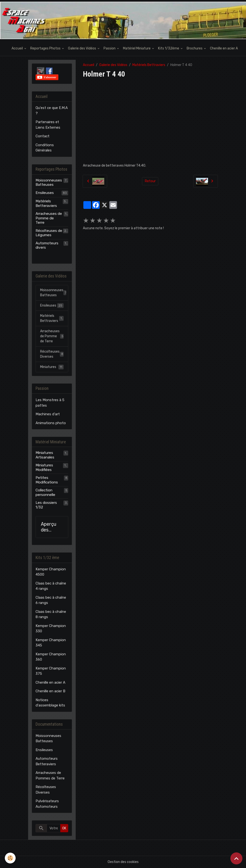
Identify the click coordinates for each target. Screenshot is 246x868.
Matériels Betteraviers (46, 203)
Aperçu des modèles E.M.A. (50, 527)
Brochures (195, 48)
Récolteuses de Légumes (49, 233)
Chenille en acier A (224, 48)
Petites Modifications (47, 480)
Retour (150, 181)
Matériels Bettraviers (149, 65)
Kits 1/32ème (169, 48)
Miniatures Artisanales (45, 455)
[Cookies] (10, 858)
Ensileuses (45, 193)
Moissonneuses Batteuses (49, 182)
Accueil (18, 48)
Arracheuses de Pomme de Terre (49, 218)
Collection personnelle (45, 492)
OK (64, 828)
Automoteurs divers (47, 245)
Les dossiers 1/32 (46, 505)
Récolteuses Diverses (52, 354)
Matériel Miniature (137, 48)
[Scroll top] (236, 858)
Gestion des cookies (123, 862)
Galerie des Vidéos (82, 48)
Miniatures (52, 367)
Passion (110, 48)
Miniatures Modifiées (44, 467)
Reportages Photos (46, 48)
